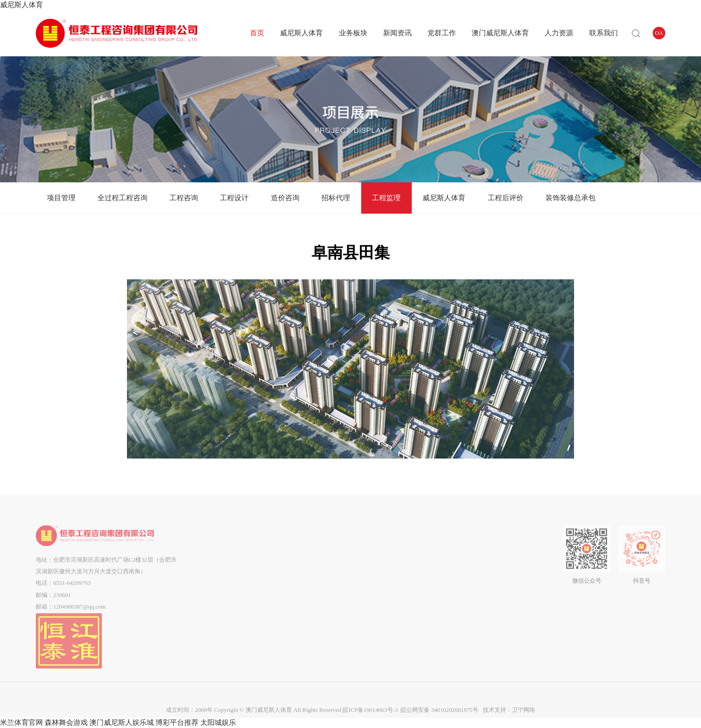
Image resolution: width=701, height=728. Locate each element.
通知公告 (327, 566)
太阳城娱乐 (218, 722)
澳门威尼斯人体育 (500, 33)
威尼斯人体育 (21, 5)
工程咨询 (184, 198)
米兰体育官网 (21, 722)
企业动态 (327, 554)
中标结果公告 (430, 590)
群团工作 (371, 566)
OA (659, 33)
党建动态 (371, 554)
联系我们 (604, 33)
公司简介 (219, 554)
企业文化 (219, 578)
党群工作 (442, 33)
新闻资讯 (397, 33)
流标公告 (430, 602)
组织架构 (219, 566)
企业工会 (371, 578)
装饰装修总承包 (570, 198)
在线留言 (532, 566)
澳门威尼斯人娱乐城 (122, 722)
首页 (257, 33)
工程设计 (234, 198)
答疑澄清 (430, 566)
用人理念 (488, 554)
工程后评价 (506, 198)
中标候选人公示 (430, 578)
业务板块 (353, 33)
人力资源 (559, 33)
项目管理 (61, 198)
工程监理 (386, 198)
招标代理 (336, 198)
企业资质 (219, 590)
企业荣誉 (219, 602)
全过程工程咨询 (122, 198)
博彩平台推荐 (177, 722)
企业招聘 (488, 566)
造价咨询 (285, 198)
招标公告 (430, 554)
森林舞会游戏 (66, 722)
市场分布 (219, 613)
